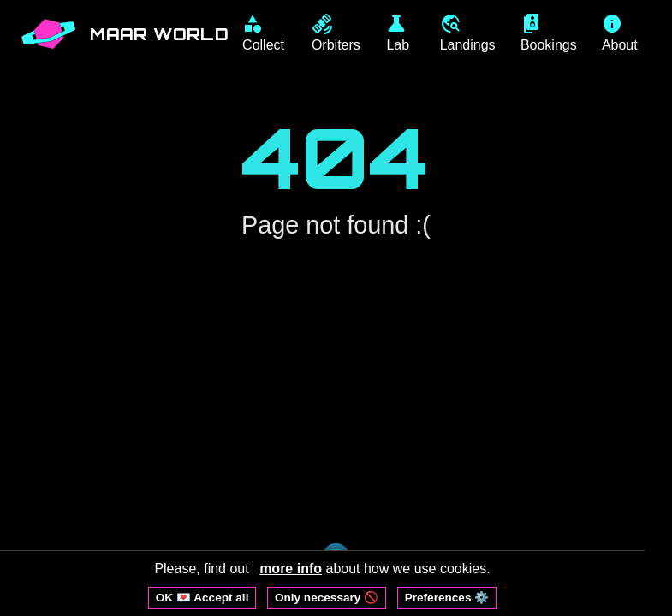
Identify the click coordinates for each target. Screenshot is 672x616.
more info (291, 569)
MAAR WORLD (159, 34)
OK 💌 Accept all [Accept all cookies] (202, 598)
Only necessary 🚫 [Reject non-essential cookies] (327, 598)
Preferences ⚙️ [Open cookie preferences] (447, 598)
